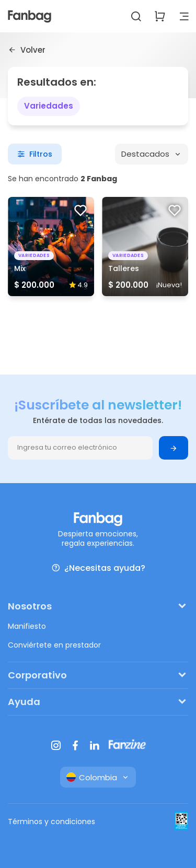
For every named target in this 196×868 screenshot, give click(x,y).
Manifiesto (27, 626)
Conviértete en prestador (54, 645)
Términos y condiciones (51, 822)
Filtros (35, 154)
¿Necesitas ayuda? (98, 568)
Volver (27, 50)
